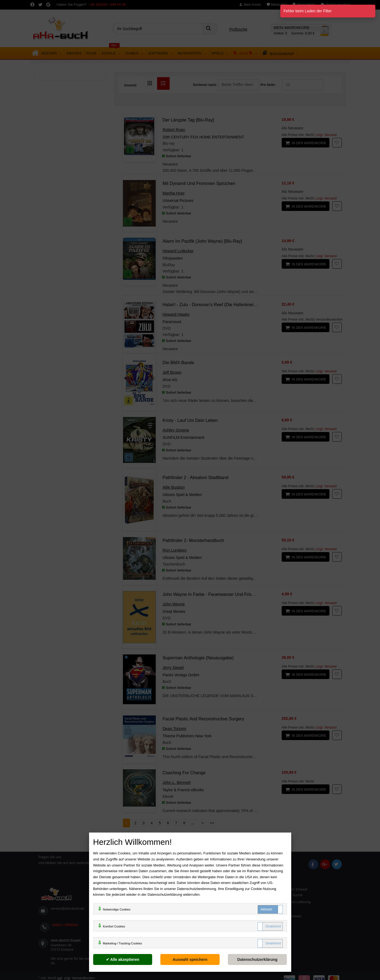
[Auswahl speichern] (190, 959)
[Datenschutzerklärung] (257, 959)
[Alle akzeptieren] (123, 959)
